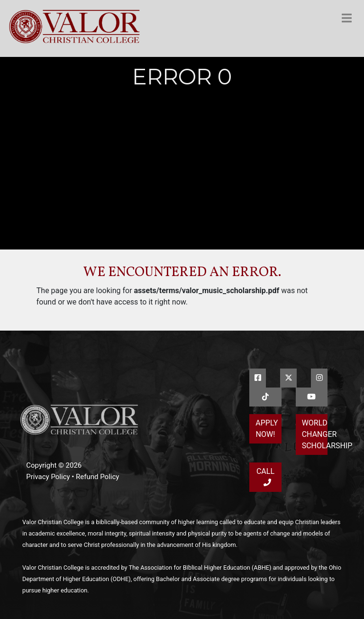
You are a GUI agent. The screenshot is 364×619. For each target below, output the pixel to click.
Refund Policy (97, 477)
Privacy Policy (48, 477)
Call (265, 476)
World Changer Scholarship (315, 434)
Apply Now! (267, 429)
